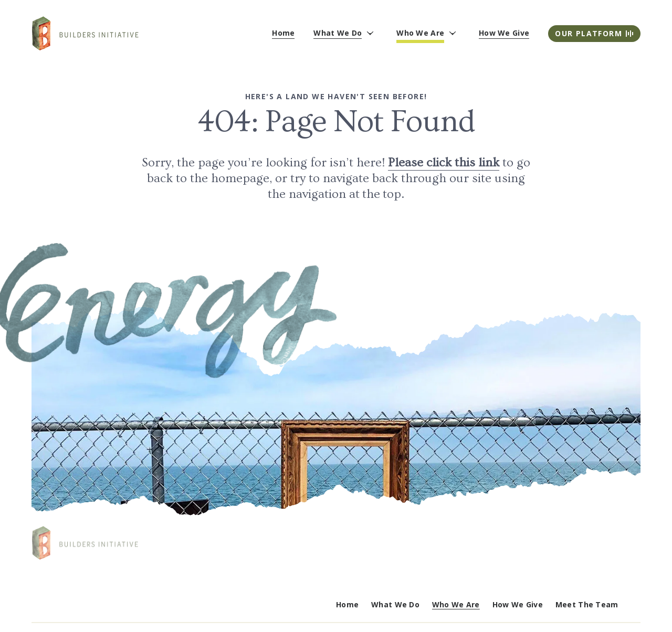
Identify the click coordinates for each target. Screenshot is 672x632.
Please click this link (444, 162)
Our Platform (594, 33)
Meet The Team (587, 604)
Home (347, 604)
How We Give (518, 604)
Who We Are (456, 604)
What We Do (395, 604)
